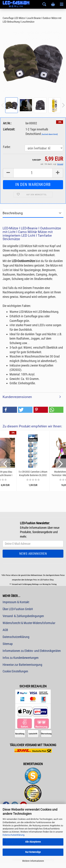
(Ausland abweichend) (50, 134)
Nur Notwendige (33, 852)
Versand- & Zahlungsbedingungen (23, 616)
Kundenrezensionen (17, 397)
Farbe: (7, 147)
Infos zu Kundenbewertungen (21, 658)
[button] (10, 410)
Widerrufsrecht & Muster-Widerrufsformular (29, 623)
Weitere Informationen (33, 861)
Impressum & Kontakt (16, 602)
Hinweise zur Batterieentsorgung (22, 665)
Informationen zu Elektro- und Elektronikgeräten (32, 651)
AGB (5, 630)
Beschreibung (13, 213)
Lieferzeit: (9, 129)
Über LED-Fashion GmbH (18, 609)
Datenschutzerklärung (13, 835)
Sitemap (8, 644)
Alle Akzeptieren (33, 842)
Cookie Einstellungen (15, 671)
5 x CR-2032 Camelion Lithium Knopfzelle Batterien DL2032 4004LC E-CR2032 (33, 474)
